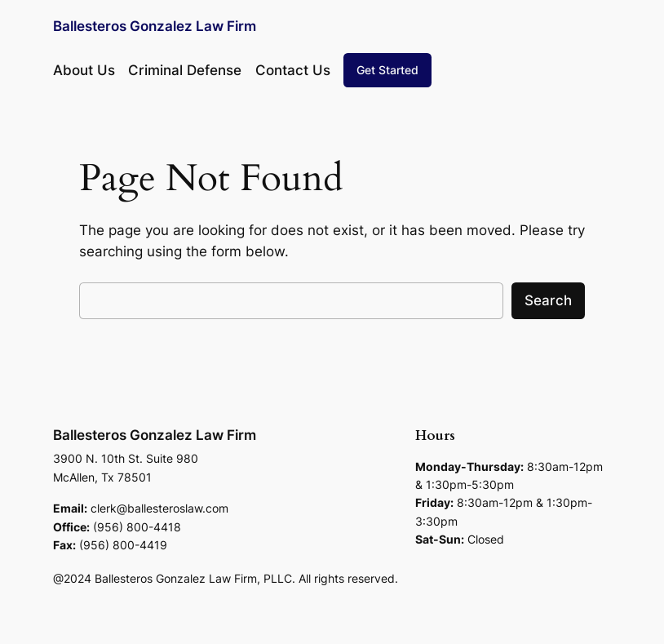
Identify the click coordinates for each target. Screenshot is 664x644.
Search (548, 300)
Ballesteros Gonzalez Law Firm (155, 26)
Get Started (387, 70)
